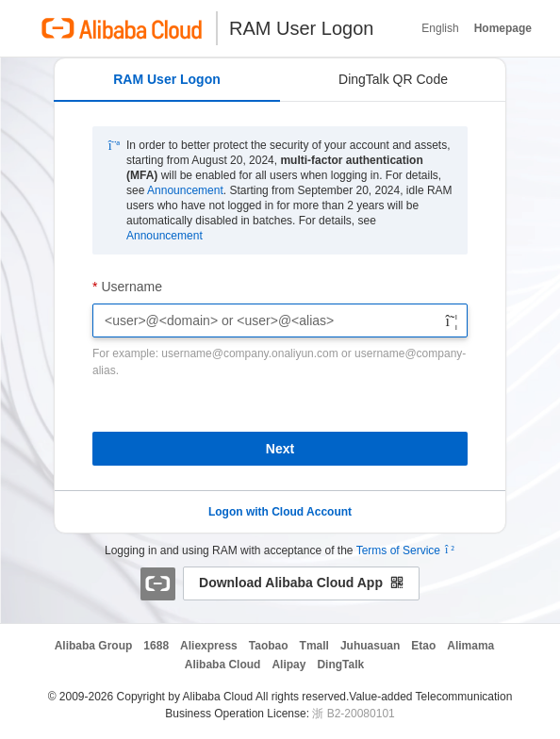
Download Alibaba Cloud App (301, 583)
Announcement (185, 190)
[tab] (167, 80)
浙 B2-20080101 (353, 714)
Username (132, 287)
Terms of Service (398, 550)
